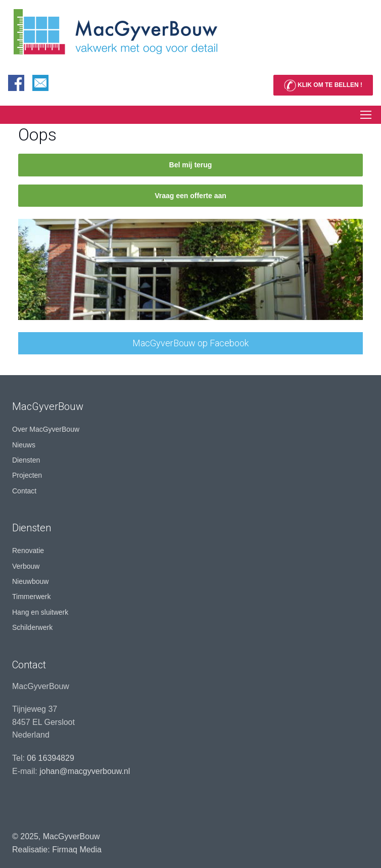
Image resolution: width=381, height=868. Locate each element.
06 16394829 (50, 758)
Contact (24, 491)
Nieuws (24, 445)
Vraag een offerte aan (190, 196)
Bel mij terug (191, 165)
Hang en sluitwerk (40, 612)
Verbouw (26, 566)
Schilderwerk (32, 627)
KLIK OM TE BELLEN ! (323, 85)
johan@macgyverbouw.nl (85, 771)
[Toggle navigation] (365, 115)
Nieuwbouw (30, 581)
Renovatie (28, 551)
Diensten (26, 460)
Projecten (27, 475)
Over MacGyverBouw (46, 429)
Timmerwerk (31, 597)
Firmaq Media (77, 850)
